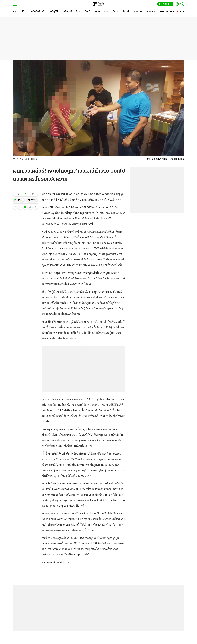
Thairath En (165, 4)
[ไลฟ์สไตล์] (67, 12)
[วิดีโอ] (24, 12)
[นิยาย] (116, 12)
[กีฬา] (78, 12)
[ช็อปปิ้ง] (126, 12)
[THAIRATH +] (167, 12)
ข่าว (148, 159)
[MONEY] (138, 12)
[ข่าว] (15, 12)
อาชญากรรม (161, 159)
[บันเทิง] (88, 12)
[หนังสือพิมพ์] (38, 12)
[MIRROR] (151, 12)
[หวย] (106, 12)
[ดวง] (98, 12)
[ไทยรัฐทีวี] (53, 12)
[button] (15, 207)
